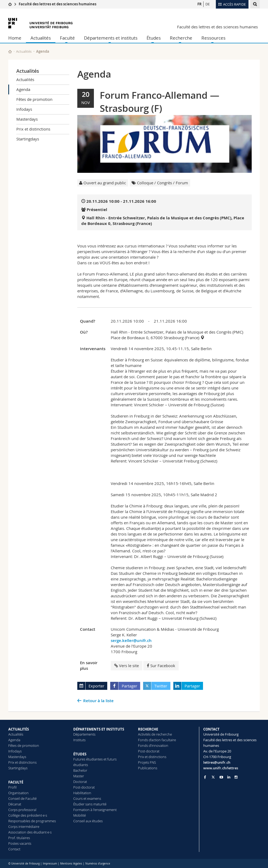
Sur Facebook (161, 666)
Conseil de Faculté (22, 798)
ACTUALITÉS (19, 729)
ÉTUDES (80, 754)
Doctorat (80, 782)
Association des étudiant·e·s (30, 832)
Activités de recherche (155, 734)
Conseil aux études (88, 821)
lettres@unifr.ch (217, 762)
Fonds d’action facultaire (157, 740)
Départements (84, 734)
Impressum (50, 864)
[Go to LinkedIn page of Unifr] (229, 777)
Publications (148, 768)
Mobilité (80, 815)
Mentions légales (71, 864)
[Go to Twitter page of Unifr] (213, 777)
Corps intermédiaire (24, 827)
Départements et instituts (111, 38)
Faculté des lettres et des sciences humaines (58, 4)
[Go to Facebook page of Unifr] (205, 777)
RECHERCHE (148, 729)
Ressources (213, 38)
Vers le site (127, 666)
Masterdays (27, 119)
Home (15, 38)
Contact (14, 849)
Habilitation (82, 793)
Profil (12, 787)
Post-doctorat (84, 787)
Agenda (23, 89)
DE (208, 4)
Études (154, 38)
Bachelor (80, 770)
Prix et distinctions (33, 129)
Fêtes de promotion (34, 99)
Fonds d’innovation (153, 745)
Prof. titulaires (19, 838)
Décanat (15, 804)
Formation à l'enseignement (95, 810)
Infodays (24, 109)
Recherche (181, 38)
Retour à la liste (98, 701)
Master (79, 776)
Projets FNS (147, 762)
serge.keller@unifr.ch (131, 641)
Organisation (18, 793)
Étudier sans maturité (90, 804)
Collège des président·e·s (28, 815)
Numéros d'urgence (98, 864)
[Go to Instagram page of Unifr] (236, 777)
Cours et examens (87, 798)
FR (200, 4)
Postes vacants (20, 843)
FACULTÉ (16, 782)
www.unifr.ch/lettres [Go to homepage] (221, 768)
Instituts (79, 740)
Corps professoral (22, 810)
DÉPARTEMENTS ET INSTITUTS (99, 729)
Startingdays (28, 139)
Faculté (67, 38)
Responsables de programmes (32, 821)
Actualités (41, 38)
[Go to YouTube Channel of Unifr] (221, 777)
